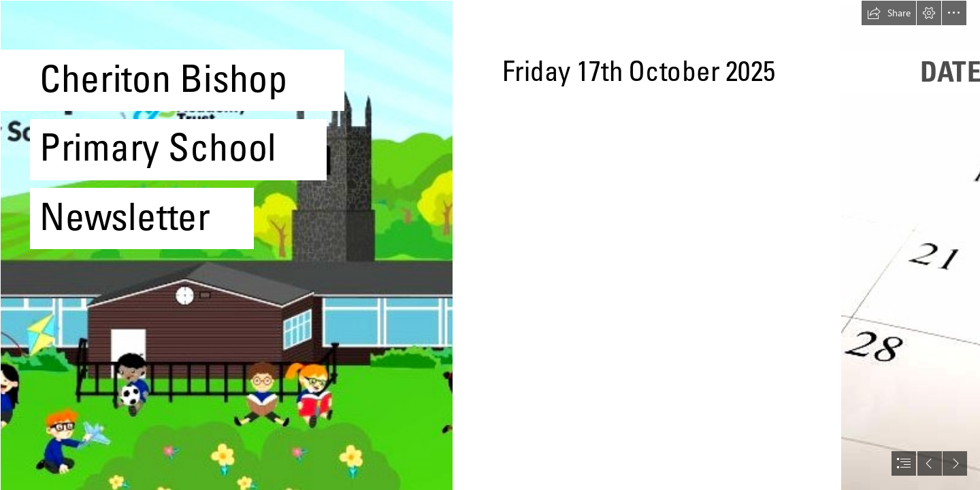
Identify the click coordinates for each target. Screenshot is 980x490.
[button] (889, 13)
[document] (490, 245)
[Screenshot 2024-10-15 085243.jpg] (226, 245)
